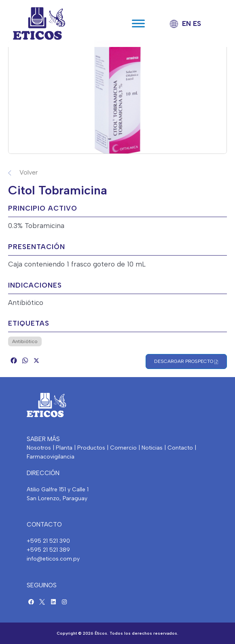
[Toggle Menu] (138, 23)
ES (197, 23)
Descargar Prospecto (186, 361)
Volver (29, 172)
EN (186, 23)
